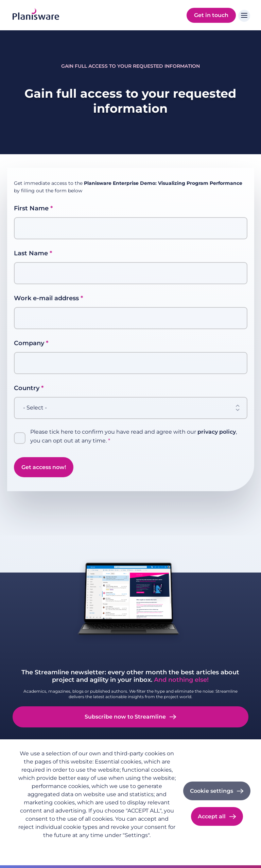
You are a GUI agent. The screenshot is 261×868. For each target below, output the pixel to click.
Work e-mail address (46, 298)
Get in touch (211, 15)
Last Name (31, 253)
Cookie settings (212, 791)
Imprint (66, 846)
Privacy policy (34, 846)
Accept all (212, 816)
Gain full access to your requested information (130, 66)
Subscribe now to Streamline (125, 717)
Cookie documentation (110, 846)
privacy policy (217, 432)
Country (27, 388)
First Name (31, 208)
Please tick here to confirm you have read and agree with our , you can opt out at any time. (134, 436)
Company (29, 343)
